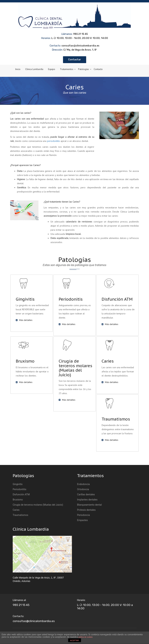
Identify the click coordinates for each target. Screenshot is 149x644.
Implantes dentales (87, 500)
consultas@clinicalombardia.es (34, 621)
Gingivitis (25, 299)
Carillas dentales (86, 494)
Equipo (52, 69)
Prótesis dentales (86, 510)
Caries (108, 361)
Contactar (75, 60)
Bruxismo (25, 361)
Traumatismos (116, 419)
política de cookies (85, 637)
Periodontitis (19, 489)
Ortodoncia (83, 489)
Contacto (98, 69)
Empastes (82, 520)
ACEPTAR (74, 640)
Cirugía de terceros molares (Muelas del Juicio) (75, 368)
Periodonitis (71, 299)
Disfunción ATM (117, 299)
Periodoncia (83, 515)
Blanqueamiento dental (89, 505)
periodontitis (53, 141)
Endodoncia (83, 484)
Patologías (84, 69)
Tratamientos (67, 69)
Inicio (18, 69)
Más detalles (24, 320)
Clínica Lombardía (34, 69)
